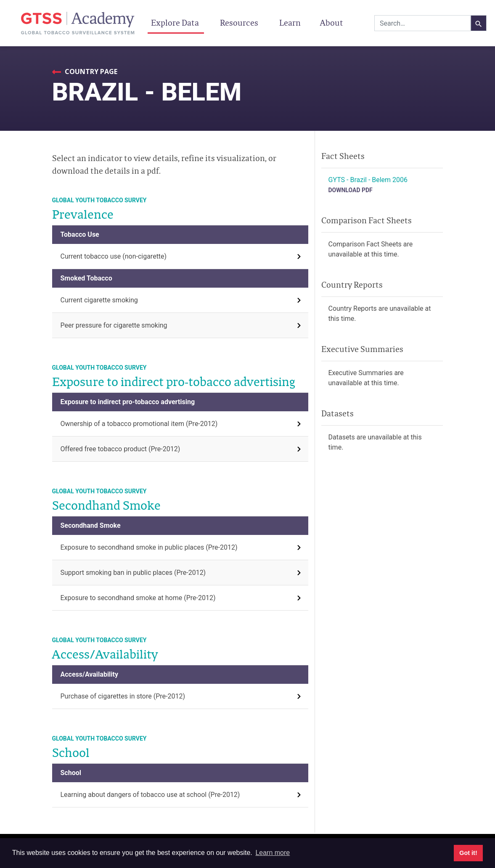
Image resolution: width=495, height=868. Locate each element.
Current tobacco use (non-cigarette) (114, 256)
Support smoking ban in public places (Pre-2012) (133, 573)
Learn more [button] (273, 853)
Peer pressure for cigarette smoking (114, 325)
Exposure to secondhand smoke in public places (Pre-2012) (149, 547)
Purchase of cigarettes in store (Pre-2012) (123, 696)
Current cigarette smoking (99, 300)
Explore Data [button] (176, 23)
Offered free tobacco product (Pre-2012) (120, 449)
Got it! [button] (468, 853)
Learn (290, 23)
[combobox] (422, 23)
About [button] (332, 23)
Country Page (90, 71)
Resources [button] (240, 23)
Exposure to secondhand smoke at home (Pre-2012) (138, 598)
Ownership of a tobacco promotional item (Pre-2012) (139, 424)
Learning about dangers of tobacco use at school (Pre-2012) (150, 795)
